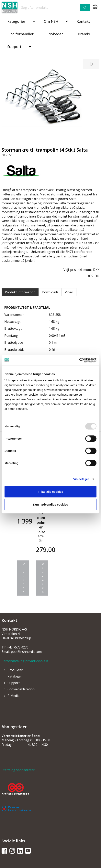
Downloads (50, 292)
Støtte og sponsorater (18, 770)
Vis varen (24, 578)
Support (14, 47)
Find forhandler (20, 34)
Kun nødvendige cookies (50, 504)
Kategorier (16, 21)
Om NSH (51, 21)
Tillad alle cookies (50, 491)
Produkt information (20, 292)
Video (69, 292)
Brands (84, 34)
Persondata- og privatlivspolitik (25, 661)
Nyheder (56, 34)
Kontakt (83, 21)
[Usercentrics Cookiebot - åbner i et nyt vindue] (79, 360)
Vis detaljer (81, 479)
